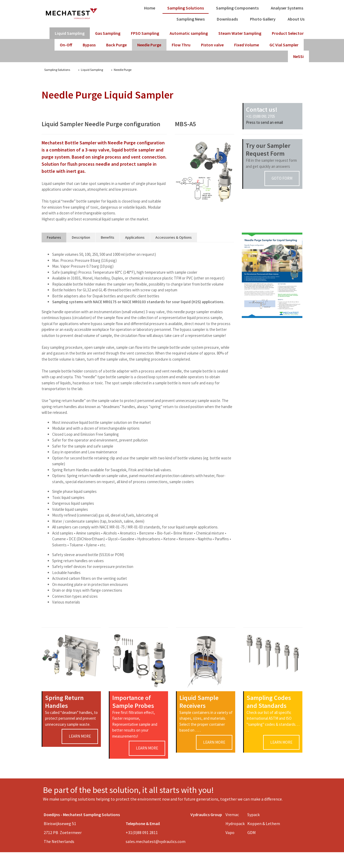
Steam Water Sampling (240, 33)
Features (54, 237)
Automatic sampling (189, 33)
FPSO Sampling (145, 33)
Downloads (227, 19)
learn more (80, 736)
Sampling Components (237, 8)
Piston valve (212, 45)
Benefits (108, 237)
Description (81, 237)
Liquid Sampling (70, 33)
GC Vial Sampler (284, 45)
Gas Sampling (108, 33)
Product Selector (288, 33)
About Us (296, 19)
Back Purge (116, 45)
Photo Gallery (263, 19)
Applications (135, 237)
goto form (282, 178)
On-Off (66, 45)
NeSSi (298, 56)
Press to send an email (264, 122)
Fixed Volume (247, 45)
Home (150, 8)
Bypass (89, 45)
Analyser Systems (287, 8)
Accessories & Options (174, 237)
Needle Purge (149, 45)
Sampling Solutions (186, 8)
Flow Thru (181, 45)
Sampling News (191, 19)
